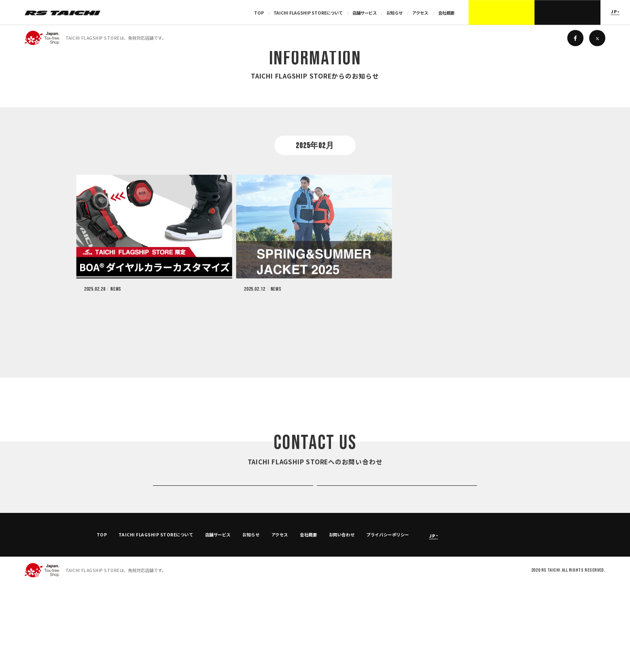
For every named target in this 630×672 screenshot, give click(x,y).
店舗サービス (365, 13)
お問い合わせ (342, 622)
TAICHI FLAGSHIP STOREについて (309, 13)
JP (614, 12)
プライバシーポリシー (387, 622)
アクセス (421, 13)
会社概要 (446, 13)
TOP (259, 13)
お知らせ (395, 13)
